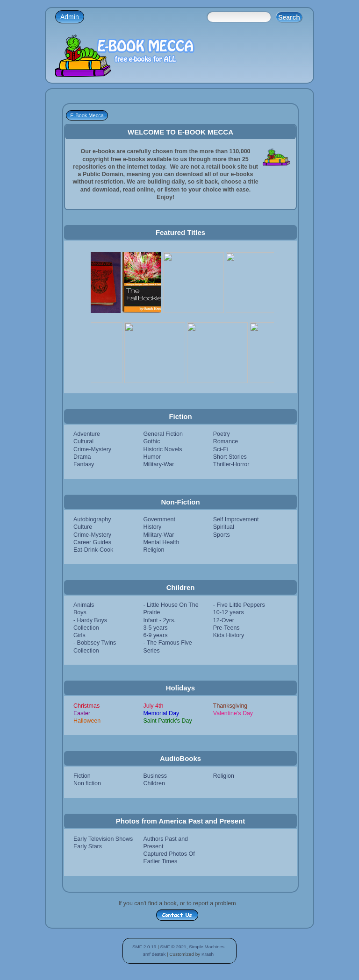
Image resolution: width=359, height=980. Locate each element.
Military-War (158, 464)
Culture (83, 527)
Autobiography (92, 519)
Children (154, 783)
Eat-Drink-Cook (93, 550)
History (152, 527)
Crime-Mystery (92, 449)
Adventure (87, 434)
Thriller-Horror (231, 464)
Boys (80, 612)
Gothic (151, 441)
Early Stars (88, 846)
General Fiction (163, 434)
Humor (152, 457)
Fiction (82, 776)
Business (155, 776)
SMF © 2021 (173, 947)
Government (159, 519)
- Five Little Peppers (239, 605)
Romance (226, 441)
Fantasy (84, 464)
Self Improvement (236, 519)
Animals (84, 605)
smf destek (154, 954)
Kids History (229, 635)
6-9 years (155, 635)
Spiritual (224, 527)
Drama (82, 457)
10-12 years (229, 612)
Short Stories (230, 457)
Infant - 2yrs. (159, 620)
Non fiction (87, 783)
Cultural (83, 441)
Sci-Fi (221, 449)
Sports (222, 535)
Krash (208, 954)
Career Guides (92, 542)
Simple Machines (207, 947)
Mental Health (161, 542)
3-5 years (155, 628)
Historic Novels (162, 449)
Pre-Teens (226, 628)
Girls (79, 635)
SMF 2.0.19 (144, 947)
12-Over (224, 620)
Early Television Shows (103, 839)
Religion (154, 550)
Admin (70, 17)
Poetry (222, 434)
